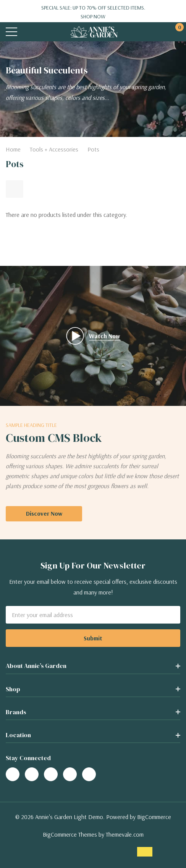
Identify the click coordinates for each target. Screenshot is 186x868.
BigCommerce (154, 817)
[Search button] (28, 32)
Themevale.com (125, 834)
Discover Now (44, 513)
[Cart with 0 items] (175, 32)
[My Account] (160, 32)
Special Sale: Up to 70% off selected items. (93, 12)
